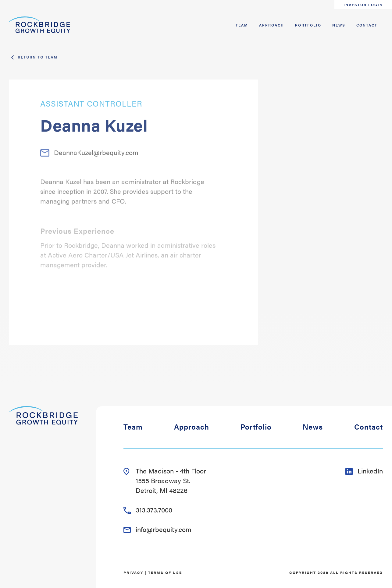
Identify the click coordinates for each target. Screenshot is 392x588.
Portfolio (308, 25)
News (339, 25)
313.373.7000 (148, 510)
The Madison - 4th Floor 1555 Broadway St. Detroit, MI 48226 (165, 480)
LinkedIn (364, 471)
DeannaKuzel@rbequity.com (89, 160)
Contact (367, 25)
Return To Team (37, 57)
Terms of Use (165, 572)
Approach (272, 25)
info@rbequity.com (157, 529)
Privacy (133, 572)
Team (242, 25)
